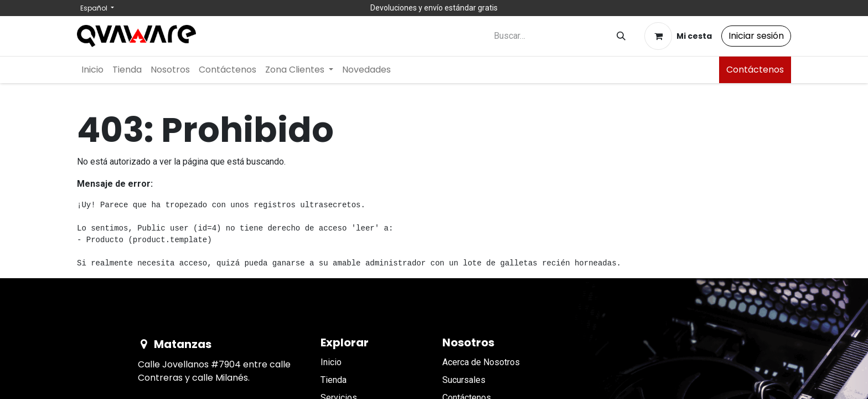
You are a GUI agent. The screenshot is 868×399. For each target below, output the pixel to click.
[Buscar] (621, 36)
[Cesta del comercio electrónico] (678, 36)
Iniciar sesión (756, 36)
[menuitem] (92, 70)
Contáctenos (755, 70)
